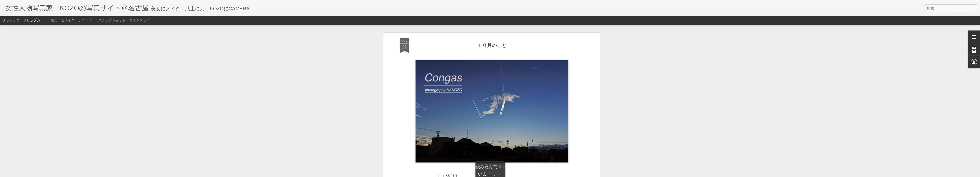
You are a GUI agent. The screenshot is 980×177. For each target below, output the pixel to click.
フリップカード (35, 20)
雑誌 (54, 20)
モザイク (68, 20)
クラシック (11, 20)
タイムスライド (141, 20)
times (498, 145)
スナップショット (112, 20)
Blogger (508, 174)
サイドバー (86, 20)
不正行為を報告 (523, 174)
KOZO (519, 138)
